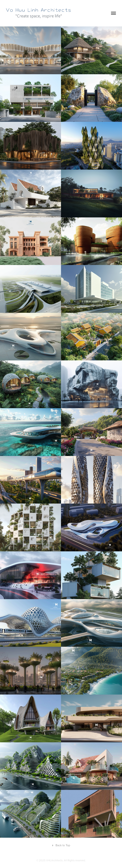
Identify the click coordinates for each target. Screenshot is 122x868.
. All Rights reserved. (74, 860)
